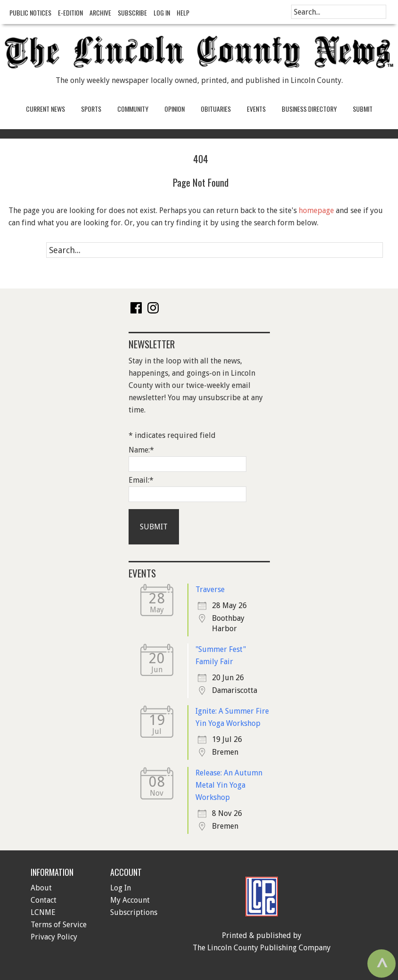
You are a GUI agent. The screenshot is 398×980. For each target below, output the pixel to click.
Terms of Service (59, 925)
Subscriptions (134, 912)
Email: (141, 480)
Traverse (210, 589)
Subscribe (132, 12)
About (41, 888)
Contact (44, 900)
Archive (100, 12)
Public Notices (30, 12)
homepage (316, 210)
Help (183, 12)
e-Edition (70, 12)
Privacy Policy (54, 937)
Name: (141, 450)
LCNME (43, 912)
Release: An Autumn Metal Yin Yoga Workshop (229, 785)
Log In (162, 12)
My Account (130, 900)
